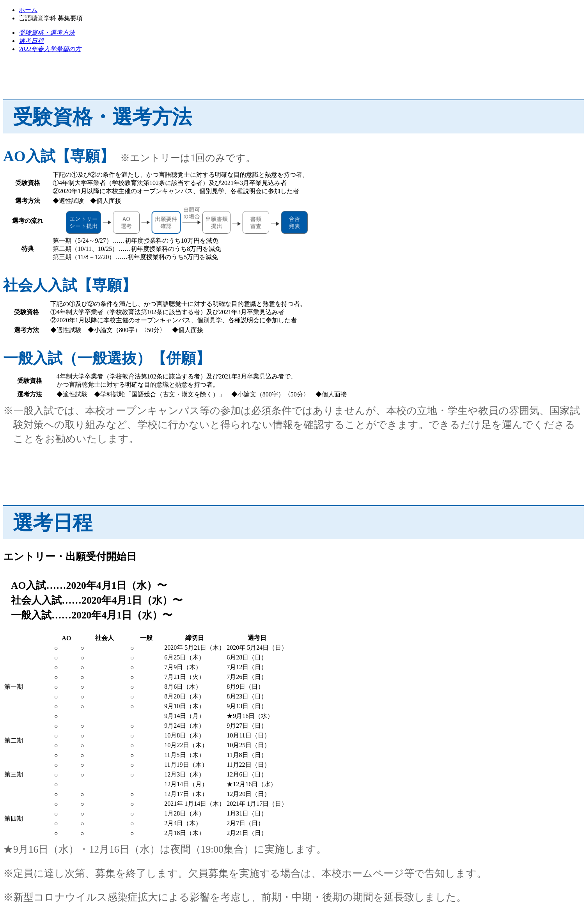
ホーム (28, 10)
